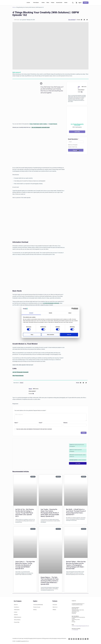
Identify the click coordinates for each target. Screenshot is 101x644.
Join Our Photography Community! (20, 372)
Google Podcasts (53, 124)
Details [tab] (50, 313)
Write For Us (55, 607)
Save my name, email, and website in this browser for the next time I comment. (34, 429)
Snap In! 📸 (76, 150)
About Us (16, 605)
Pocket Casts (36, 124)
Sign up (86, 3)
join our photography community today (41, 127)
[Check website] (84, 90)
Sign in (80, 3)
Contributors (16, 607)
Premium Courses (37, 607)
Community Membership (38, 605)
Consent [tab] (31, 313)
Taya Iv (30, 389)
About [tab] (70, 313)
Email (41, 423)
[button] (82, 20)
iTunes (31, 124)
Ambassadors (17, 610)
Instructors (55, 605)
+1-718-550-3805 (75, 630)
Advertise (16, 615)
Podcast (21, 383)
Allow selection (50, 335)
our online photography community (51, 303)
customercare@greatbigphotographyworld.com (80, 626)
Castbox (45, 124)
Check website (81, 90)
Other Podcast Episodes (18, 376)
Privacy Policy (17, 622)
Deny (32, 335)
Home (14, 7)
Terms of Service (17, 620)
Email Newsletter (73, 139)
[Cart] (76, 3)
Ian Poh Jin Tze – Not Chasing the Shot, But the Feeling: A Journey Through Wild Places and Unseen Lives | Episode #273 (25, 513)
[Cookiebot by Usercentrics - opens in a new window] (72, 309)
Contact (16, 612)
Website (65, 423)
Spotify (41, 124)
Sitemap (35, 610)
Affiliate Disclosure (18, 617)
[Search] (73, 3)
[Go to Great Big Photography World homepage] (15, 3)
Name (16, 423)
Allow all (69, 335)
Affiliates (54, 610)
